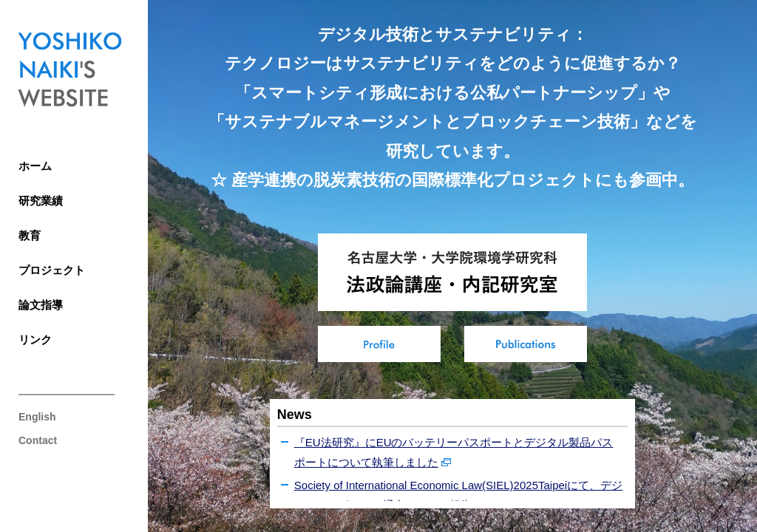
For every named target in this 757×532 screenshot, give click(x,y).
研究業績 (41, 201)
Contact (38, 440)
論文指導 (41, 305)
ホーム (35, 166)
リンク (35, 340)
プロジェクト (52, 270)
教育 (30, 235)
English (37, 417)
